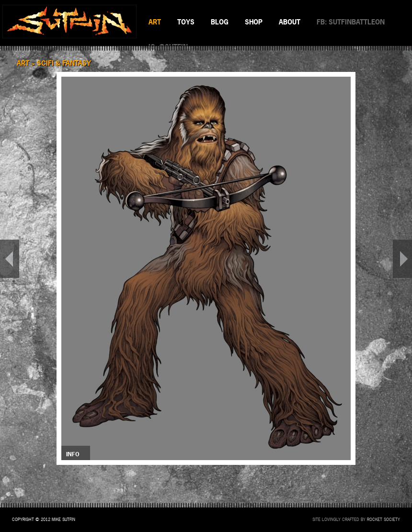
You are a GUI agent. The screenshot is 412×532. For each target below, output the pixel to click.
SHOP (254, 22)
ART (155, 22)
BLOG (220, 22)
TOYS (186, 22)
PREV (10, 259)
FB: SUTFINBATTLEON (351, 22)
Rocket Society (383, 520)
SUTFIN (69, 22)
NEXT (402, 259)
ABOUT (290, 22)
